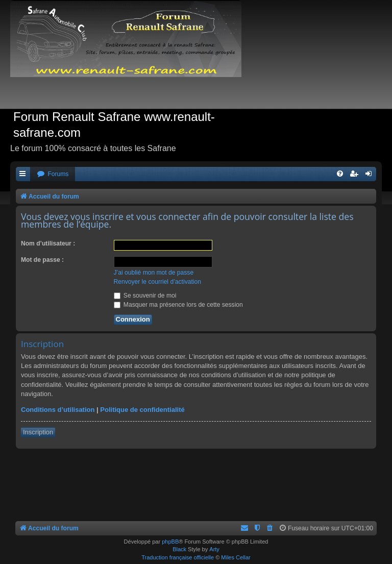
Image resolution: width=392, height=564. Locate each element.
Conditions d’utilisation (58, 410)
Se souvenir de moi (145, 296)
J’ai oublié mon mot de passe (154, 273)
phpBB (170, 542)
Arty (214, 549)
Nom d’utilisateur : (48, 243)
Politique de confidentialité (142, 410)
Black (179, 549)
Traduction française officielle (178, 557)
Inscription (38, 432)
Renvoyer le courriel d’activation (157, 282)
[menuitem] (53, 174)
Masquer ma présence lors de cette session (178, 305)
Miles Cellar (236, 557)
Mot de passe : (42, 260)
